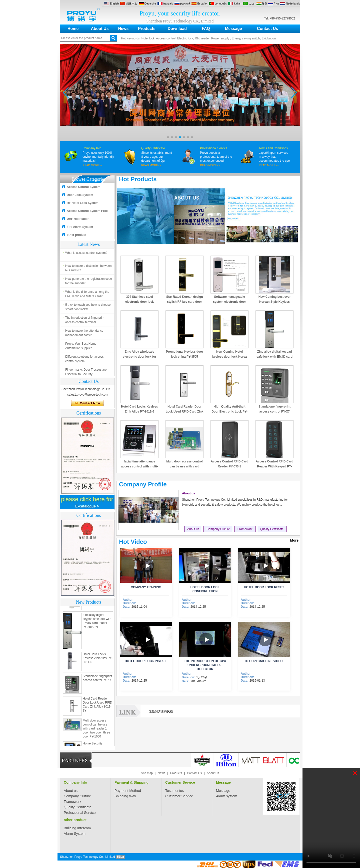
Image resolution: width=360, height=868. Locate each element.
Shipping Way (125, 796)
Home (73, 29)
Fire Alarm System (80, 227)
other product (76, 235)
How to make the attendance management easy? (84, 334)
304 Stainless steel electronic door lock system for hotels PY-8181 (140, 302)
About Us (100, 29)
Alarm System (75, 834)
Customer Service (180, 782)
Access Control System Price (88, 211)
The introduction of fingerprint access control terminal (85, 321)
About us (188, 493)
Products (147, 29)
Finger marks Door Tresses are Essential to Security (86, 373)
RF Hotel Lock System (83, 203)
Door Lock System (80, 195)
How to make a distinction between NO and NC (88, 269)
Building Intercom (77, 828)
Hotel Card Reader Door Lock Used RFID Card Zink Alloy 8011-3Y (185, 412)
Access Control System (83, 187)
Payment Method (128, 791)
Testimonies (174, 791)
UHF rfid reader (78, 219)
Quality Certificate (153, 148)
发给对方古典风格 (161, 712)
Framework (245, 529)
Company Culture (218, 529)
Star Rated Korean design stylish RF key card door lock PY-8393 (185, 302)
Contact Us (267, 29)
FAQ (206, 29)
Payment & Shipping (131, 782)
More (294, 540)
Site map (147, 773)
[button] (168, 137)
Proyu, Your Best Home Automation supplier (81, 347)
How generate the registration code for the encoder (89, 282)
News (123, 29)
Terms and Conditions (273, 148)
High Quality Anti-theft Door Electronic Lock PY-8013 (229, 412)
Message (233, 29)
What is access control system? (86, 254)
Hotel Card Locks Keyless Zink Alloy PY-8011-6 (98, 659)
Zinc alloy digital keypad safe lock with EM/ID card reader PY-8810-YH (274, 357)
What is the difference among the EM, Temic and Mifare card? (87, 295)
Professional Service (214, 148)
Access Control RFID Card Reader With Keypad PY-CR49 (274, 466)
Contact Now (87, 403)
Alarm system (227, 796)
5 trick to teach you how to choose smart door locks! (88, 308)
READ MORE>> (92, 165)
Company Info (92, 148)
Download (177, 29)
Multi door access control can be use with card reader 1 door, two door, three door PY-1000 (96, 730)
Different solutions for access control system (84, 360)
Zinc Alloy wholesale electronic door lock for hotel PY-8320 (139, 357)
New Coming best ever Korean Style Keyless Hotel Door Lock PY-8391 (274, 302)
